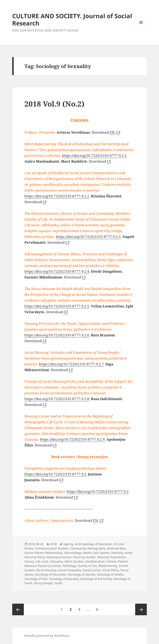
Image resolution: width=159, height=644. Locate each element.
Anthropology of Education (93, 544)
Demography (96, 548)
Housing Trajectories (112, 557)
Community (78, 548)
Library (29, 561)
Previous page (18, 609)
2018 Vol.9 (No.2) (54, 104)
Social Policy (111, 570)
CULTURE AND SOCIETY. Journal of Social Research (72, 19)
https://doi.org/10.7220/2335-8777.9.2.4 (57, 271)
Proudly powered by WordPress (47, 636)
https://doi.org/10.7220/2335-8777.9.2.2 (57, 196)
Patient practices (49, 566)
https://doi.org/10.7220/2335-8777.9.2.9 (72, 439)
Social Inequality (70, 570)
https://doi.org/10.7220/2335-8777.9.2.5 (57, 306)
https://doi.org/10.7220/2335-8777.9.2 (55, 474)
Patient (111, 561)
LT (118, 132)
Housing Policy (34, 557)
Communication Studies (52, 548)
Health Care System (96, 553)
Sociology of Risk (36, 579)
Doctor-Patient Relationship (43, 553)
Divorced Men (116, 548)
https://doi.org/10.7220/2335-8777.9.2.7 (71, 364)
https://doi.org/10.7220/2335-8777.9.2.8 (57, 399)
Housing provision (59, 557)
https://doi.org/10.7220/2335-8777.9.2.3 (88, 237)
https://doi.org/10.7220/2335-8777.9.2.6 (57, 335)
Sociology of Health (110, 574)
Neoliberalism (95, 561)
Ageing (68, 544)
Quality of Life (87, 566)
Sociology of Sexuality (64, 579)
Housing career (122, 553)
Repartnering (108, 566)
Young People (43, 583)
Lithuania (56, 561)
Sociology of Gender (82, 574)
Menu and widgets (141, 28)
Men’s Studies (74, 561)
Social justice (92, 570)
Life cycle (42, 561)
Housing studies (84, 557)
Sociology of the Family (96, 579)
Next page (141, 609)
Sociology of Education (51, 574)
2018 (53, 544)
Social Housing (46, 570)
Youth (58, 583)
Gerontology (73, 553)
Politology (69, 566)
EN (112, 132)
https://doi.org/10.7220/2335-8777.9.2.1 (94, 155)
